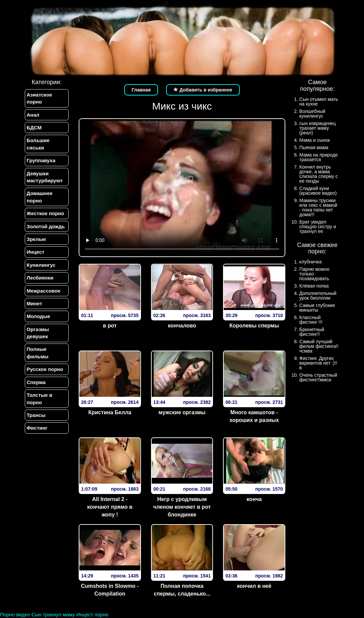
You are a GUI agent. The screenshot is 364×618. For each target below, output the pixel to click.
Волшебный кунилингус (312, 114)
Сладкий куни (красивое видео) (318, 191)
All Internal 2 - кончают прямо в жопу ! (110, 507)
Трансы (36, 415)
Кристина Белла (110, 412)
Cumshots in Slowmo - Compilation (110, 590)
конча (254, 499)
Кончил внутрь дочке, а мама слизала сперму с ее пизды (319, 174)
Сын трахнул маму (53, 614)
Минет (34, 303)
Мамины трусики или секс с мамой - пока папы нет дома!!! (318, 207)
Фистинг (37, 428)
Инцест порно (92, 614)
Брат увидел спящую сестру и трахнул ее (318, 227)
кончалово (182, 326)
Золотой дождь (46, 226)
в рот (110, 326)
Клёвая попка (314, 286)
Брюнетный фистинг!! (312, 332)
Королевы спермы (254, 326)
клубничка (311, 262)
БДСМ (34, 128)
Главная (141, 90)
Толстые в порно (40, 399)
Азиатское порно (40, 98)
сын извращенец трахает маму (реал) (318, 128)
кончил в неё (254, 586)
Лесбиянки (40, 278)
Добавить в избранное (203, 90)
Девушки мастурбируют (45, 177)
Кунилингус (41, 265)
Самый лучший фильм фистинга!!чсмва (319, 346)
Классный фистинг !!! (311, 320)
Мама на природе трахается (319, 157)
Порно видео (15, 614)
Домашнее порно (40, 197)
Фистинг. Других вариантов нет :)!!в (318, 363)
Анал (33, 115)
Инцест (36, 252)
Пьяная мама (314, 147)
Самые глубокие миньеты (317, 308)
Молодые (39, 317)
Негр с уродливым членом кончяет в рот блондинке (182, 507)
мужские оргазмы (182, 412)
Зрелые (37, 239)
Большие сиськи (38, 144)
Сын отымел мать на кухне (319, 102)
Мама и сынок (315, 140)
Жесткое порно (46, 213)
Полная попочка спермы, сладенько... (182, 590)
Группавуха (41, 160)
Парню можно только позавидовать (314, 274)
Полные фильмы (38, 353)
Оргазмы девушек (38, 333)
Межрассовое (44, 291)
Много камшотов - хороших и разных (254, 416)
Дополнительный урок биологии (318, 296)
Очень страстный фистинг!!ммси (318, 377)
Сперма (36, 382)
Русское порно (45, 369)
